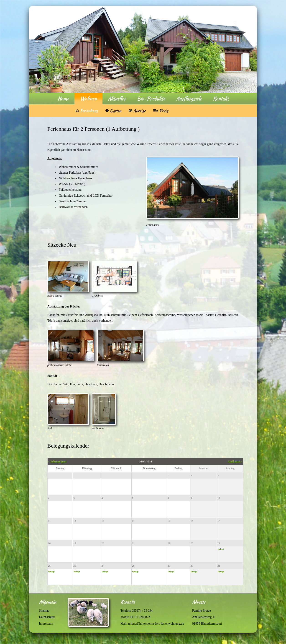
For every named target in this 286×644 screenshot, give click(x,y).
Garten (115, 111)
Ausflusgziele (189, 99)
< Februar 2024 (57, 461)
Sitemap (44, 611)
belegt (221, 549)
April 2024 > (235, 461)
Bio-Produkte (151, 99)
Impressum (46, 624)
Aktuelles (117, 99)
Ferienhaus (89, 111)
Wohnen (88, 99)
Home (63, 99)
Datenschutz (47, 617)
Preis (164, 111)
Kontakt (221, 99)
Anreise (139, 111)
